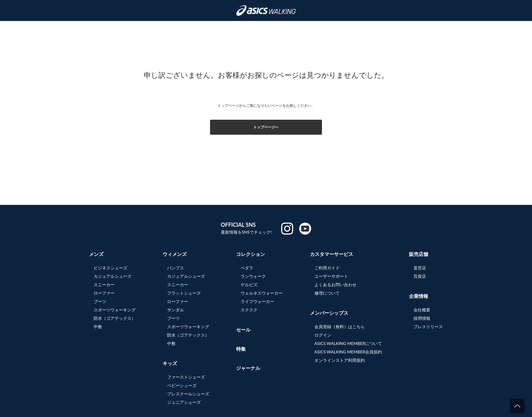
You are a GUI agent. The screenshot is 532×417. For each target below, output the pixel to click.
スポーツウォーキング (115, 310)
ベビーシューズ (182, 385)
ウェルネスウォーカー (262, 293)
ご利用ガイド (327, 268)
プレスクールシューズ (188, 394)
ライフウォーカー (257, 301)
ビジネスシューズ (110, 268)
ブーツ (100, 301)
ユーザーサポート (331, 276)
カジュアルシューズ (113, 276)
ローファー (104, 293)
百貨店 (420, 276)
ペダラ (247, 268)
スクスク (249, 310)
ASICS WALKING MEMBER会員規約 (348, 352)
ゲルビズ (249, 285)
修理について (327, 293)
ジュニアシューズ (184, 402)
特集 (241, 349)
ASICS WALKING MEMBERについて (348, 343)
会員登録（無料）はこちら (340, 327)
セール (243, 330)
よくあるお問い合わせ (335, 285)
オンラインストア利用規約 (340, 360)
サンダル (176, 310)
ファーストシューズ (186, 377)
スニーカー (104, 285)
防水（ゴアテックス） (115, 318)
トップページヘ (266, 127)
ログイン (323, 335)
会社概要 (422, 310)
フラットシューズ (184, 293)
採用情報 (422, 318)
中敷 (98, 327)
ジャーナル (248, 368)
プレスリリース (428, 327)
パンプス (176, 268)
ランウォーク (253, 276)
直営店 (420, 268)
